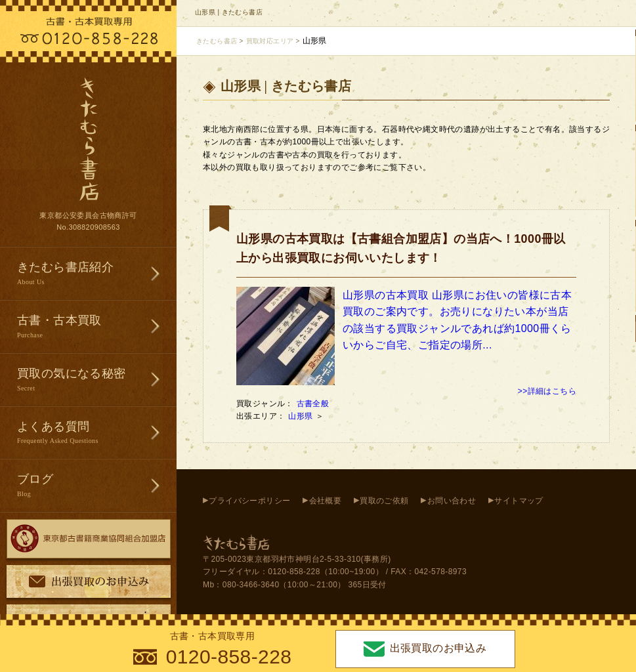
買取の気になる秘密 (97, 380)
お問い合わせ (452, 501)
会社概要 (326, 501)
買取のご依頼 (384, 501)
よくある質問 (97, 433)
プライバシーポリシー (249, 501)
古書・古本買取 (97, 327)
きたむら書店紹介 (97, 274)
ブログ (97, 486)
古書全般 (313, 404)
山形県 (302, 416)
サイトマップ (519, 501)
